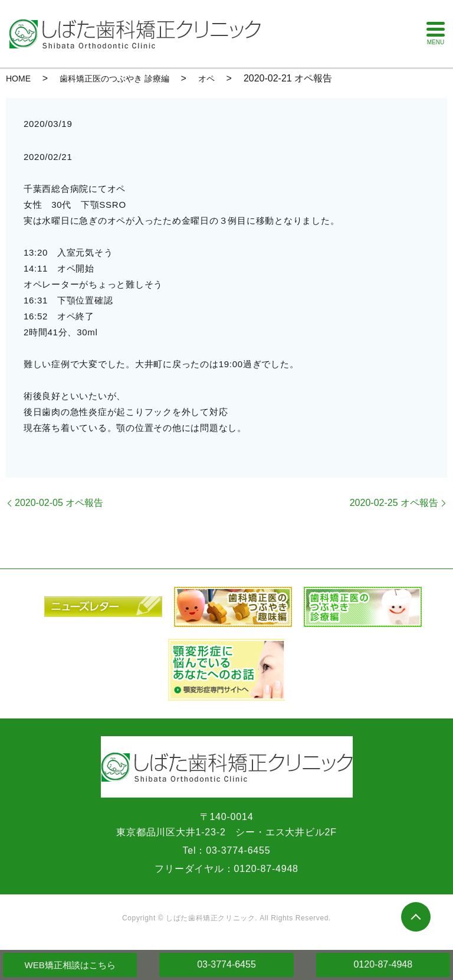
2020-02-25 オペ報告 (394, 503)
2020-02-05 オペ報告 (59, 503)
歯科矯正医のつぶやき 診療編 (114, 79)
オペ (206, 79)
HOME (18, 79)
